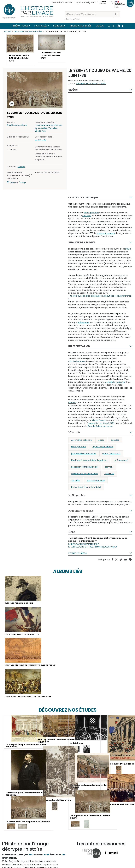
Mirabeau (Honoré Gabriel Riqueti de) (89, 462)
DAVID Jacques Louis (17, 127)
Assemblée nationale (82, 442)
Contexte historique (83, 199)
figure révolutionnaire (103, 448)
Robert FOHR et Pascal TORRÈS (91, 85)
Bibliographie (77, 497)
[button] (20, 51)
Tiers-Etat (109, 475)
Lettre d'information (62, 2)
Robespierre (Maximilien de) (85, 469)
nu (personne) (121, 462)
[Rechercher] (89, 14)
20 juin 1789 (40, 142)
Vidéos (100, 26)
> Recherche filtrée (72, 19)
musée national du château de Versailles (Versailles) (49, 128)
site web (42, 133)
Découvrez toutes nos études (29, 32)
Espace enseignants (86, 2)
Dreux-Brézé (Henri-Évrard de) (86, 489)
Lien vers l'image (18, 184)
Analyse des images (82, 244)
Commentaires (77, 555)
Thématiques (21, 26)
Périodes (58, 26)
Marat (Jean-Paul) (111, 455)
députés (115, 442)
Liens (72, 534)
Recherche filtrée (81, 26)
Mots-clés (41, 26)
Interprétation (79, 348)
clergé (101, 442)
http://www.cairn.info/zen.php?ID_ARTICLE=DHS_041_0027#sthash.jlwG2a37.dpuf (93, 547)
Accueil (8, 32)
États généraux (79, 448)
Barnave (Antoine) (96, 482)
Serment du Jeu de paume (84, 475)
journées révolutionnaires (84, 455)
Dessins (21, 169)
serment (109, 469)
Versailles (76, 482)
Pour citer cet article (81, 512)
